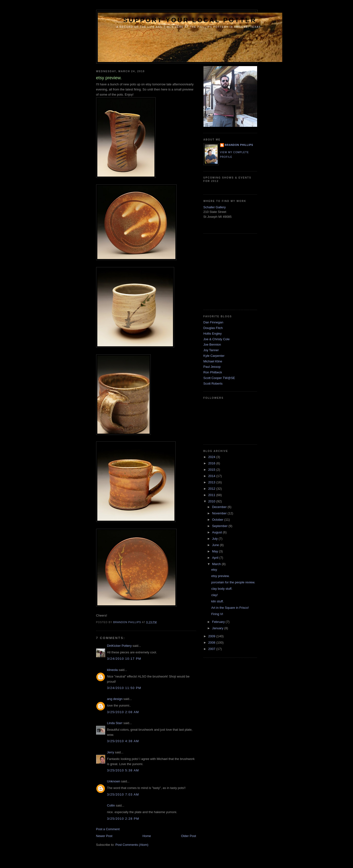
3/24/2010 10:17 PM (124, 659)
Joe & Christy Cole (217, 339)
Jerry (111, 752)
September (220, 526)
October (218, 520)
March (217, 564)
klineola (112, 670)
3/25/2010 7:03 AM (123, 794)
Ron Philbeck (213, 372)
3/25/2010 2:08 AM (123, 712)
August (217, 532)
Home (147, 836)
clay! (215, 595)
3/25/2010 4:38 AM (123, 741)
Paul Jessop (212, 367)
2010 (212, 501)
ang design (115, 699)
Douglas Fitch (213, 328)
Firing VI (217, 614)
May (215, 551)
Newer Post (104, 836)
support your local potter (190, 20)
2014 (212, 476)
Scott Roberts (213, 384)
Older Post (188, 836)
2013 (212, 482)
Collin (111, 805)
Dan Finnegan (213, 322)
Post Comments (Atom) (132, 845)
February (219, 622)
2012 (212, 489)
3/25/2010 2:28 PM (123, 819)
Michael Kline (213, 361)
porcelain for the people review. (233, 582)
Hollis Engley (213, 334)
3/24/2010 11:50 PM (124, 688)
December (220, 507)
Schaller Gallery (215, 207)
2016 (212, 463)
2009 (212, 636)
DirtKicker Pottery (119, 646)
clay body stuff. (222, 589)
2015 (212, 470)
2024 (212, 457)
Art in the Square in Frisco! (230, 608)
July (215, 539)
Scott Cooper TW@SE (219, 378)
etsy (214, 570)
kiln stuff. (217, 601)
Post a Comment (108, 829)
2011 (212, 495)
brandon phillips (239, 145)
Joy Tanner (211, 350)
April (216, 558)
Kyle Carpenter (214, 356)
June (216, 545)
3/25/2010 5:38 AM (123, 770)
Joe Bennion (212, 344)
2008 (212, 643)
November (220, 513)
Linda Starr (115, 723)
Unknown (114, 781)
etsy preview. (220, 576)
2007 (212, 649)
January (218, 628)
